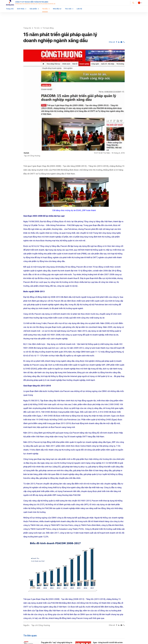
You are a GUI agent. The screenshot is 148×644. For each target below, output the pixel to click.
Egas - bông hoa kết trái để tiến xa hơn (108, 642)
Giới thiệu (21, 9)
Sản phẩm (33, 9)
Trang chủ (10, 9)
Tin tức (45, 9)
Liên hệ (79, 9)
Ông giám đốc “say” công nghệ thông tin (57, 642)
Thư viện (68, 9)
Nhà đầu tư (57, 9)
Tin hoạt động (48, 28)
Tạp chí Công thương (41, 625)
